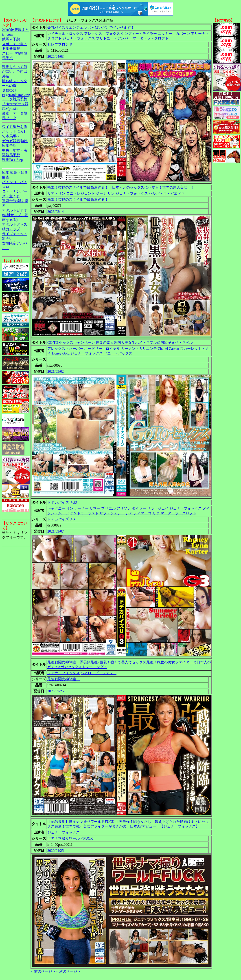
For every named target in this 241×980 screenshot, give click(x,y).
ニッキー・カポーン (174, 34)
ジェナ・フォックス (79, 38)
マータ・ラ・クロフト (151, 38)
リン (111, 193)
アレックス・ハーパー (65, 349)
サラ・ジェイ (158, 508)
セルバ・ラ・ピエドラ (167, 193)
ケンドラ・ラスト (84, 513)
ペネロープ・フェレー (99, 673)
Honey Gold (61, 353)
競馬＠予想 (11, 39)
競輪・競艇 (19, 173)
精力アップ (11, 229)
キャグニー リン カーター (68, 508)
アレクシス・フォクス (102, 34)
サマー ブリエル (103, 508)
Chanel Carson (168, 349)
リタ (156, 513)
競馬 (6, 173)
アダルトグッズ (15, 224)
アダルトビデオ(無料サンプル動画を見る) (15, 215)
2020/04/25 (56, 851)
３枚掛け (9, 90)
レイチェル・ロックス (65, 34)
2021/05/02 (56, 371)
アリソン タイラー (131, 508)
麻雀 (6, 177)
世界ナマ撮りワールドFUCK (70, 838)
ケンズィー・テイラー (139, 34)
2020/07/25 (56, 691)
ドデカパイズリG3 (62, 502)
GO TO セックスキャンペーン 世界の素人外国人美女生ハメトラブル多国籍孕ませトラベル (120, 342)
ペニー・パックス (118, 353)
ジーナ (101, 193)
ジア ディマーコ (138, 513)
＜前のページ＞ (43, 971)
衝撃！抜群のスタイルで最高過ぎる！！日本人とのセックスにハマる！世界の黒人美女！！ (121, 187)
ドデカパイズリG (61, 519)
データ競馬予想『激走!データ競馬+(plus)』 (15, 104)
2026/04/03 (56, 56)
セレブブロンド (60, 44)
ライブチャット (15, 234)
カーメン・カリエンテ (139, 349)
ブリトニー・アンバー (114, 38)
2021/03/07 (56, 531)
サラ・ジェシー (112, 513)
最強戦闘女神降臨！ (64, 679)
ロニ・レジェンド (81, 193)
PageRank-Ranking (16, 95)
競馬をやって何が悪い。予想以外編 (15, 72)
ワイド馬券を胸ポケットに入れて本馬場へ (15, 131)
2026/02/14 (56, 212)
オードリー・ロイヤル (102, 349)
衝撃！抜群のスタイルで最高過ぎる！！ (80, 199)
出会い (7, 239)
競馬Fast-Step (12, 160)
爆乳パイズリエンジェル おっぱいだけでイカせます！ (91, 28)
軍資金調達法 (13, 201)
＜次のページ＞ (68, 971)
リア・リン (56, 193)
